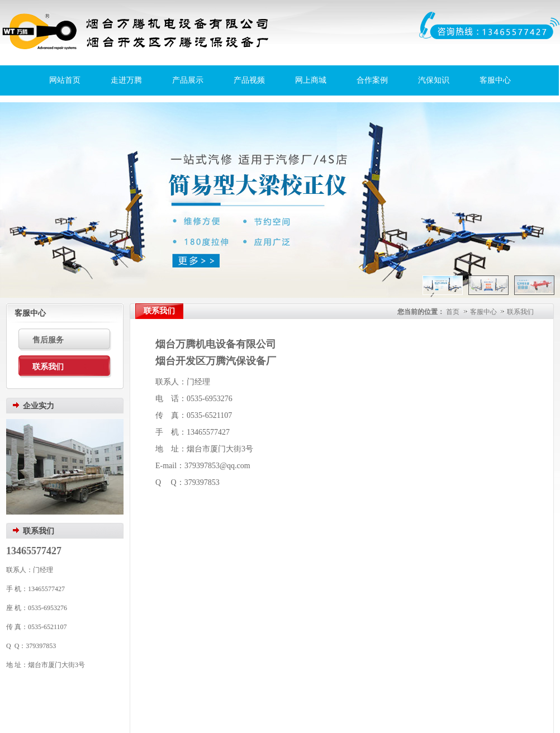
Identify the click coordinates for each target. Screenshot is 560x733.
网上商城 (311, 80)
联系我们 (520, 312)
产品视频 (249, 80)
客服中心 (495, 80)
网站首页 (65, 80)
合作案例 (372, 80)
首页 (453, 312)
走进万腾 (126, 80)
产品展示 (188, 80)
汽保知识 (434, 80)
